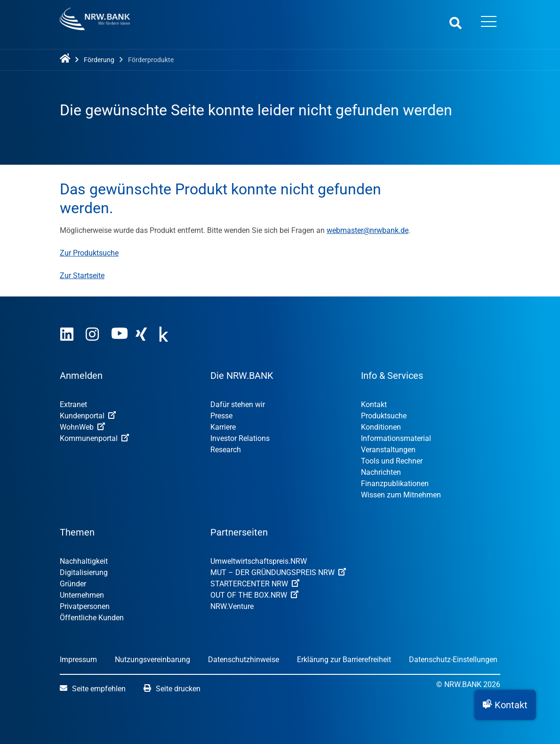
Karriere (223, 427)
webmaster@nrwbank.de (368, 230)
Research (226, 450)
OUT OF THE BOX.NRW (254, 595)
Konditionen (381, 427)
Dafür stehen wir (238, 404)
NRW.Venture (232, 606)
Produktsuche (384, 416)
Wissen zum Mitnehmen (401, 495)
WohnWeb (82, 427)
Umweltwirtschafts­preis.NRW (259, 561)
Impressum (78, 660)
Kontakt (374, 404)
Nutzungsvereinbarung (152, 660)
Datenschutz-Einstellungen (453, 660)
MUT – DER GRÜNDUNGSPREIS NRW (278, 572)
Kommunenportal (94, 438)
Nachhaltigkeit (84, 561)
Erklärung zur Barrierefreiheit (344, 660)
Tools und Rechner (392, 461)
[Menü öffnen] (488, 23)
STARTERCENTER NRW (255, 584)
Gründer (73, 584)
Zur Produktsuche (89, 253)
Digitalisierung (84, 572)
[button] (505, 705)
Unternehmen (82, 595)
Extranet (73, 404)
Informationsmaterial (396, 438)
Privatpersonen (85, 606)
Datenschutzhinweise (244, 660)
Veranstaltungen (388, 450)
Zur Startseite (82, 276)
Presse (221, 416)
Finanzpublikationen (395, 484)
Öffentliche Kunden (92, 618)
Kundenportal (88, 416)
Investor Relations (240, 438)
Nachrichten (381, 472)
